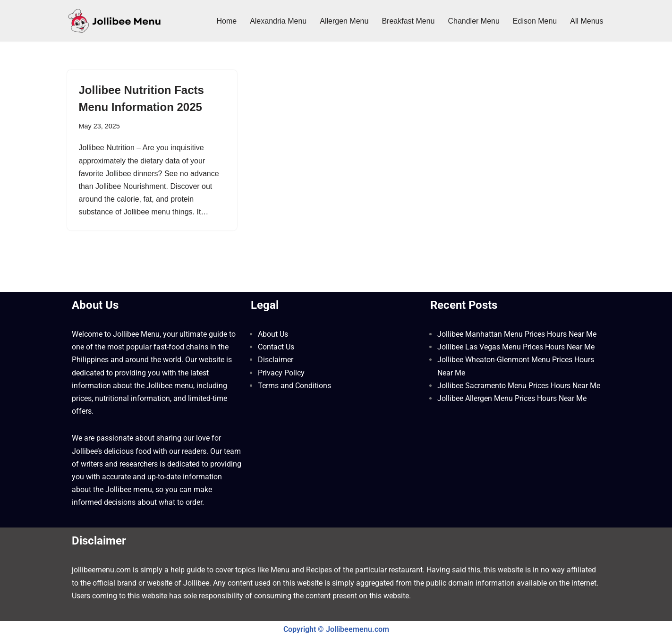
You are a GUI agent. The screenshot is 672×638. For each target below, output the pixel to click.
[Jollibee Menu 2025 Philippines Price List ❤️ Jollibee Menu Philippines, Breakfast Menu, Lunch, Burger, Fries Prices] (114, 21)
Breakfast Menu (408, 21)
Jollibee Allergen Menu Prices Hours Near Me (512, 398)
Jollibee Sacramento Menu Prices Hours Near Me (519, 386)
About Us (273, 334)
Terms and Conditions (294, 386)
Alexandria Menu (278, 21)
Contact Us (276, 347)
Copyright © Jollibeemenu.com (336, 629)
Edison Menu (535, 21)
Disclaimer (276, 360)
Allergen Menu (344, 21)
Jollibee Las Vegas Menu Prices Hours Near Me (516, 347)
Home (226, 21)
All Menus (587, 21)
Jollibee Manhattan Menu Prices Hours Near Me (517, 334)
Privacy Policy (281, 373)
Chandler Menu (473, 21)
